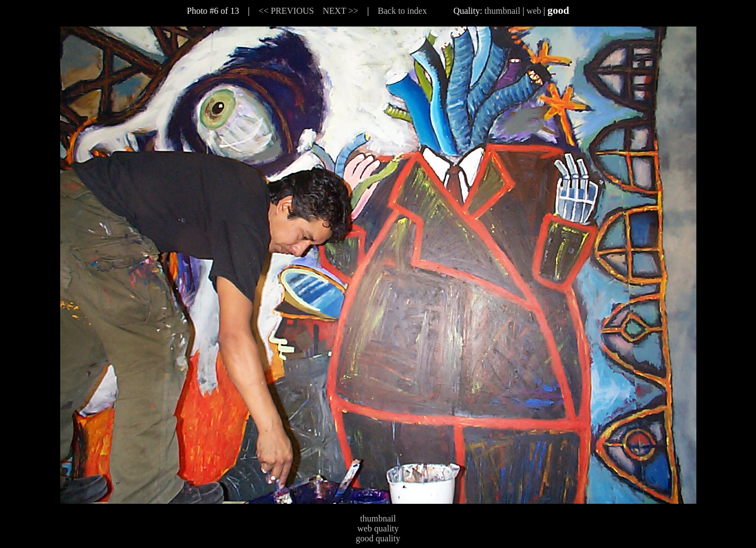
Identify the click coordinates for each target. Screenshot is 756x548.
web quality (378, 528)
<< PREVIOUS (286, 11)
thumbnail (502, 11)
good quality (378, 538)
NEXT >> (340, 11)
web (534, 11)
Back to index (402, 11)
